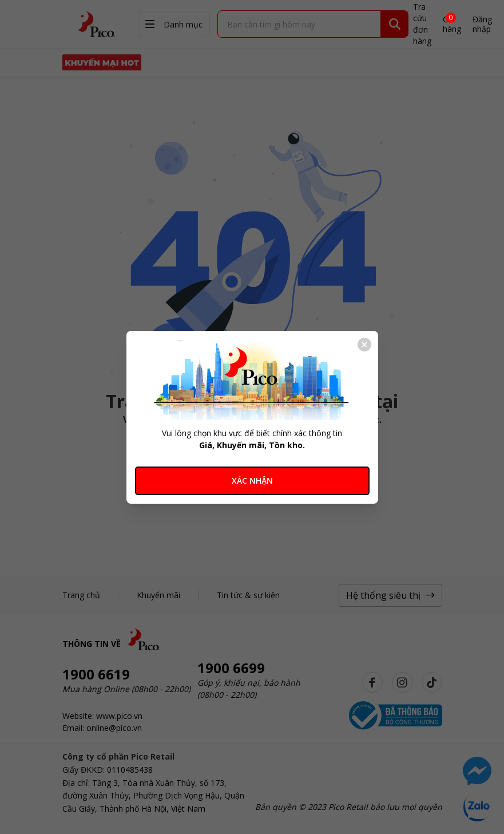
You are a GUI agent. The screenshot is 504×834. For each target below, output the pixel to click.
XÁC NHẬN (252, 481)
